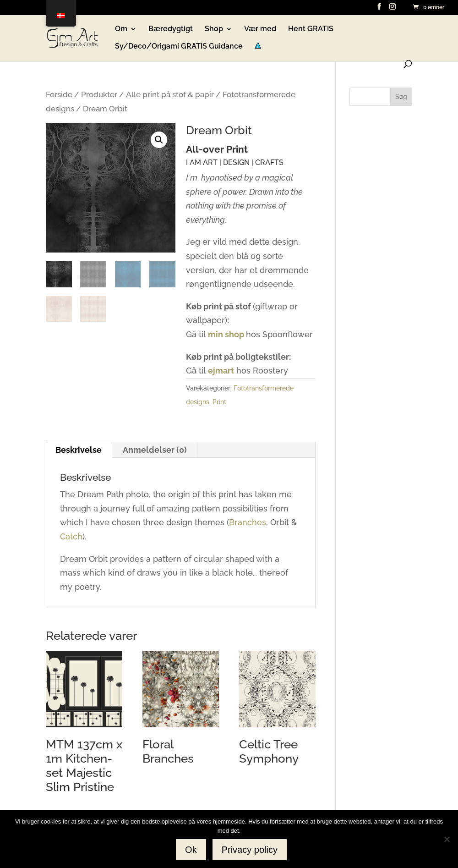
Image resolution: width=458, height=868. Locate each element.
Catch (71, 536)
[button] (159, 140)
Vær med (260, 29)
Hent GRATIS (311, 29)
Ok (191, 850)
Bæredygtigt (171, 29)
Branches (248, 522)
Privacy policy (250, 850)
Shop (214, 29)
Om (121, 29)
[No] (447, 839)
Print (219, 402)
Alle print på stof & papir (170, 94)
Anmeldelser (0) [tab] (155, 450)
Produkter (99, 94)
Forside (59, 94)
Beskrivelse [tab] (79, 450)
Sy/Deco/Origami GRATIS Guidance (179, 47)
